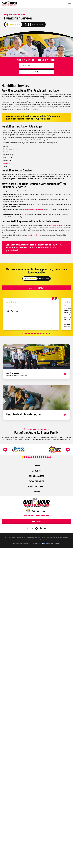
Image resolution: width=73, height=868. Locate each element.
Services (36, 466)
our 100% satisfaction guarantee (33, 209)
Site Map (26, 543)
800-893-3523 (34, 235)
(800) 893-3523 (39, 511)
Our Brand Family (36, 486)
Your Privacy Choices (51, 543)
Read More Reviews (36, 288)
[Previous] (5, 450)
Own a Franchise (36, 481)
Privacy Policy (36, 543)
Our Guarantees (36, 476)
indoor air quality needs (54, 225)
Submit (36, 72)
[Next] (68, 450)
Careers (36, 491)
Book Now (37, 521)
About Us (36, 471)
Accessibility (17, 543)
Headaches (7, 163)
